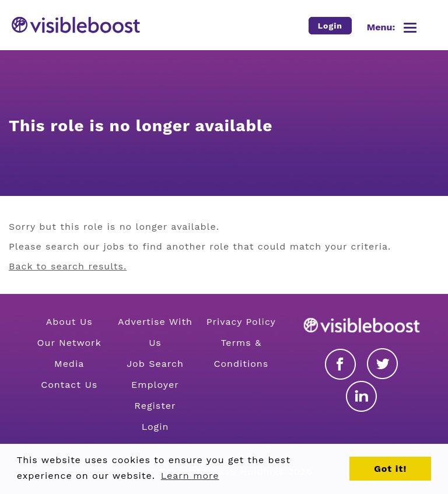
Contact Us (69, 385)
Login (155, 427)
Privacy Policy (241, 322)
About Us (69, 322)
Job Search (155, 364)
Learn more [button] (190, 476)
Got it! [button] (390, 469)
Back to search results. (68, 266)
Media (69, 364)
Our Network (69, 343)
